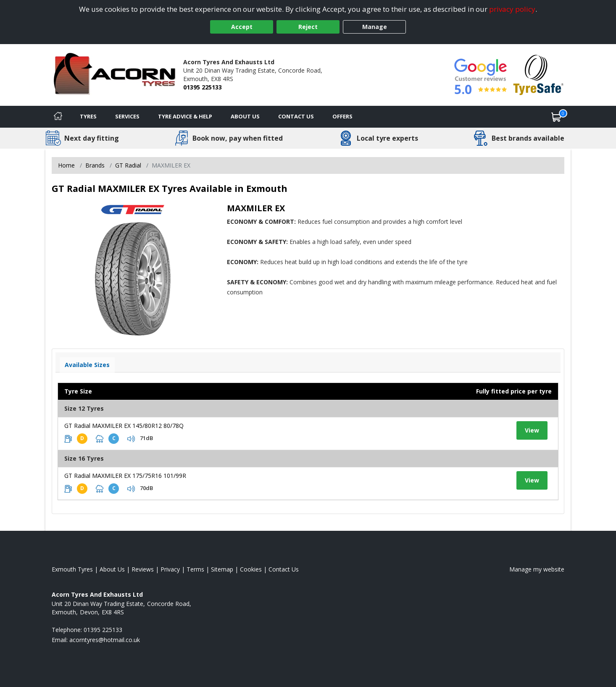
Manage (375, 27)
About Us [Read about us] (112, 569)
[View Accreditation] (538, 74)
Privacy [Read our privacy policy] (170, 569)
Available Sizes (87, 365)
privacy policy (512, 9)
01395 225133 (203, 87)
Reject (308, 27)
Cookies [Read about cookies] (251, 569)
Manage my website (537, 569)
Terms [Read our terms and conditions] (195, 569)
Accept (242, 27)
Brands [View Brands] (95, 165)
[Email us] (105, 640)
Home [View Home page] (66, 165)
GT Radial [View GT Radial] (128, 165)
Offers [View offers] (342, 116)
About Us (245, 116)
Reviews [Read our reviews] (143, 569)
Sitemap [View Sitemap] (222, 569)
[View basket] (556, 117)
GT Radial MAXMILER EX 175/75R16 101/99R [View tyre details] (125, 476)
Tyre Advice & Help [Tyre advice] (185, 116)
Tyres (88, 116)
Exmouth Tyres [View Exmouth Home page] (72, 569)
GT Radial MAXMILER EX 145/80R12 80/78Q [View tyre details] (124, 426)
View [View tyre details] (532, 430)
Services (127, 116)
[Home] (58, 117)
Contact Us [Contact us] (296, 116)
